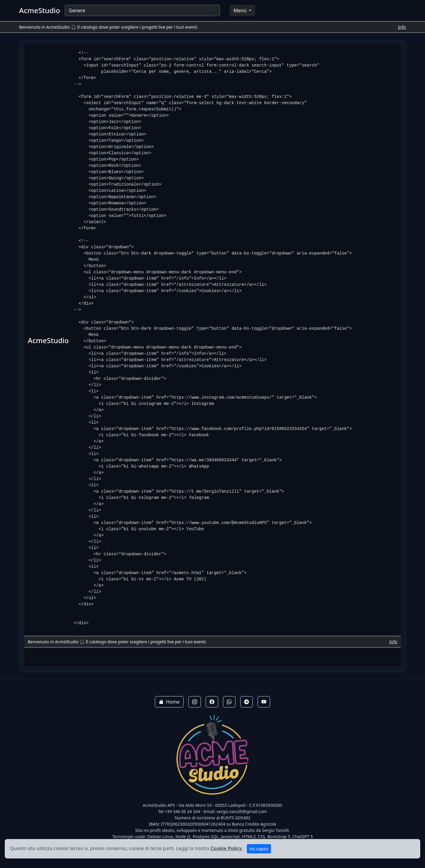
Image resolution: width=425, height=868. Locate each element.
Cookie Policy (226, 848)
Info (402, 27)
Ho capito (259, 849)
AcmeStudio (40, 11)
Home (169, 702)
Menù (240, 10)
